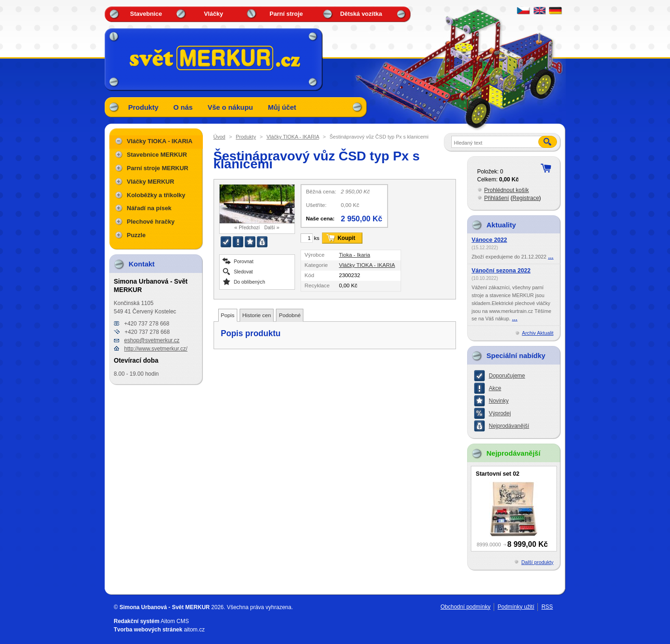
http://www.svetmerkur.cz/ (156, 349)
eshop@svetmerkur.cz (152, 340)
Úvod (220, 137)
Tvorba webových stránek (148, 630)
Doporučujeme (507, 376)
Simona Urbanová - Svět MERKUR (165, 607)
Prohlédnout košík (507, 190)
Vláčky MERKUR (151, 182)
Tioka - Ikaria (354, 255)
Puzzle (136, 235)
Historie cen (257, 315)
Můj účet (282, 107)
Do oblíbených (250, 282)
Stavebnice (146, 14)
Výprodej (500, 413)
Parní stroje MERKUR (158, 168)
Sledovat (244, 271)
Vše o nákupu (230, 107)
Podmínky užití (516, 607)
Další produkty (537, 562)
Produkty (144, 107)
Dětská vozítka (361, 14)
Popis (228, 315)
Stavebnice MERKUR (157, 155)
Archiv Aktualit (538, 333)
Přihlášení (497, 198)
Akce (495, 388)
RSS (547, 607)
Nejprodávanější (509, 426)
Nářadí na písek (149, 208)
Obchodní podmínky (466, 607)
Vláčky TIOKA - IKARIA (293, 137)
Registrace (526, 198)
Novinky (499, 401)
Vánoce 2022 (489, 240)
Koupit (346, 238)
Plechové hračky (151, 222)
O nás (183, 107)
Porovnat (244, 261)
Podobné (290, 315)
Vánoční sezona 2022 (501, 271)
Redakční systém (137, 621)
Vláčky (213, 14)
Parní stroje (286, 14)
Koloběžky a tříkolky (156, 195)
